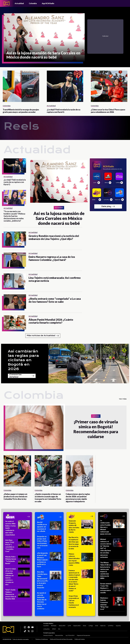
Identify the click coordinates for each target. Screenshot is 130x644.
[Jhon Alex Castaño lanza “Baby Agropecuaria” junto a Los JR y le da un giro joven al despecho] (49, 580)
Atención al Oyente (48, 635)
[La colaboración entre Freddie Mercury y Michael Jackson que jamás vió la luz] (112, 528)
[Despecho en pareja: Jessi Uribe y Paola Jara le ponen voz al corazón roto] (49, 543)
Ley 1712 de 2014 (70, 635)
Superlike (118, 626)
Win (59, 629)
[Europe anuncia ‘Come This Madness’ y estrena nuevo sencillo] (112, 589)
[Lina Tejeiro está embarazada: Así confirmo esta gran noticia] (15, 281)
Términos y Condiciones (42, 639)
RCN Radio (54, 626)
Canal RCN (46, 626)
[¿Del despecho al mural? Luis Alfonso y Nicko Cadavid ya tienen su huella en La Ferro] (49, 560)
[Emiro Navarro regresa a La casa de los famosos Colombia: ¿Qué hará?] (15, 260)
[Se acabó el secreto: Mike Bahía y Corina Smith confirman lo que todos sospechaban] (18, 529)
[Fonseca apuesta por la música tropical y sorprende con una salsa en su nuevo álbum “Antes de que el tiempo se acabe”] (81, 581)
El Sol (97, 626)
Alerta (85, 626)
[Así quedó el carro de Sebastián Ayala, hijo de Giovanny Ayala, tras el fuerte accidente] (49, 601)
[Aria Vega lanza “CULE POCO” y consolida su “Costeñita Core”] (18, 546)
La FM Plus (111, 626)
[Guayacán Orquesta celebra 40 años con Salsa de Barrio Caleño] (81, 527)
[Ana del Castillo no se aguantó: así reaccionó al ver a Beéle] (49, 527)
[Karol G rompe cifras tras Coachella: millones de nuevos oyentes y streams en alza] (18, 577)
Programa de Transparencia (83, 635)
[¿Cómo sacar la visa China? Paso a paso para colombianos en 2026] (109, 86)
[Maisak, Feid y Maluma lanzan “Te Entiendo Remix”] (18, 561)
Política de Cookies (80, 639)
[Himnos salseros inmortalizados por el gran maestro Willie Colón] (81, 560)
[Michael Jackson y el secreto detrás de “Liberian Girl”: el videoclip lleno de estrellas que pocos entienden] (112, 549)
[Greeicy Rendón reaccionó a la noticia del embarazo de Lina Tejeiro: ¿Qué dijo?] (15, 239)
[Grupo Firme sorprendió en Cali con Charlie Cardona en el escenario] (81, 602)
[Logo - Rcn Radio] (7, 3)
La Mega (91, 626)
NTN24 (54, 629)
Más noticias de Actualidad (43, 336)
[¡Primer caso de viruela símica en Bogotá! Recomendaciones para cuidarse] (34, 427)
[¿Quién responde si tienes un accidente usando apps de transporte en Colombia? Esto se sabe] (48, 471)
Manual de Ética (59, 635)
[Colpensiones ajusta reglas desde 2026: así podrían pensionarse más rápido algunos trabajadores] (79, 471)
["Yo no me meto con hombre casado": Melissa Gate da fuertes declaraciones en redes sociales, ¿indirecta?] (15, 197)
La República (46, 629)
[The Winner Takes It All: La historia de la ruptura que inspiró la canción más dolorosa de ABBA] (112, 571)
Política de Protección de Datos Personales (61, 639)
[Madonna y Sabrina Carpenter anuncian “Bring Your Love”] (112, 604)
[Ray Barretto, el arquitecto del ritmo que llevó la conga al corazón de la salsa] (81, 544)
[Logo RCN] (8, 629)
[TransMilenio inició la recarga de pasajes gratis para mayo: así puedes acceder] (21, 86)
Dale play (108, 206)
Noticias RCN (62, 626)
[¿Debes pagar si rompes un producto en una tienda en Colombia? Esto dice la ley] (17, 471)
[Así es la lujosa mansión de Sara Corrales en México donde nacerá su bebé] (44, 38)
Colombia (33, 3)
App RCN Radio (48, 3)
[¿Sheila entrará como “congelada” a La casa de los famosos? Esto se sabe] (15, 302)
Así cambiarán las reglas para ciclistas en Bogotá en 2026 (23, 360)
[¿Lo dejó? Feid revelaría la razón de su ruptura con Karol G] (65, 86)
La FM (69, 626)
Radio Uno (103, 626)
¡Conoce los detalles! (22, 376)
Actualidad (19, 3)
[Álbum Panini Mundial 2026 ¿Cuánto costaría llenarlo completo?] (15, 322)
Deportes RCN (77, 626)
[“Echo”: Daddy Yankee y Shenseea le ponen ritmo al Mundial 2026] (18, 595)
